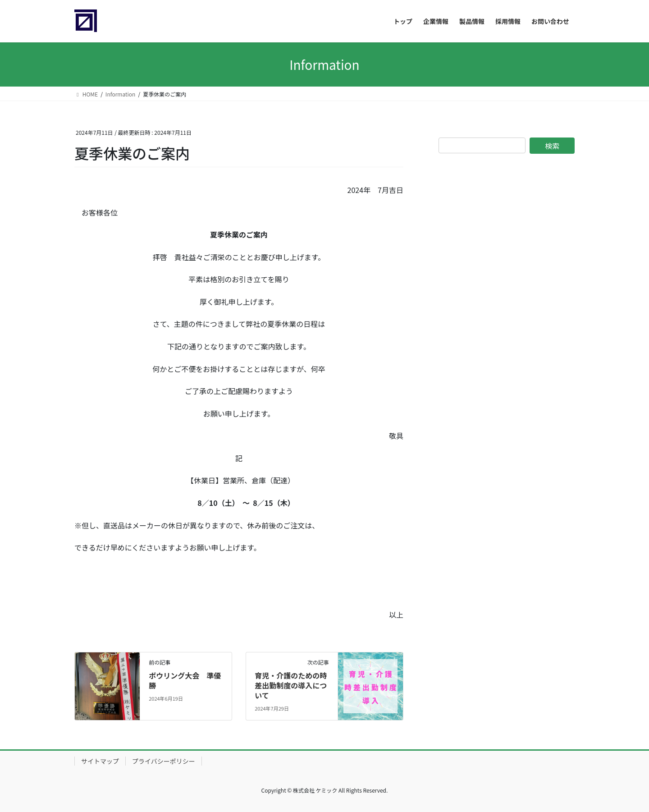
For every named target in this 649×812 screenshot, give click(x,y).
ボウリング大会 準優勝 (185, 680)
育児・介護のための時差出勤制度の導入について (291, 686)
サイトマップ (100, 761)
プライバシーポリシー (164, 761)
